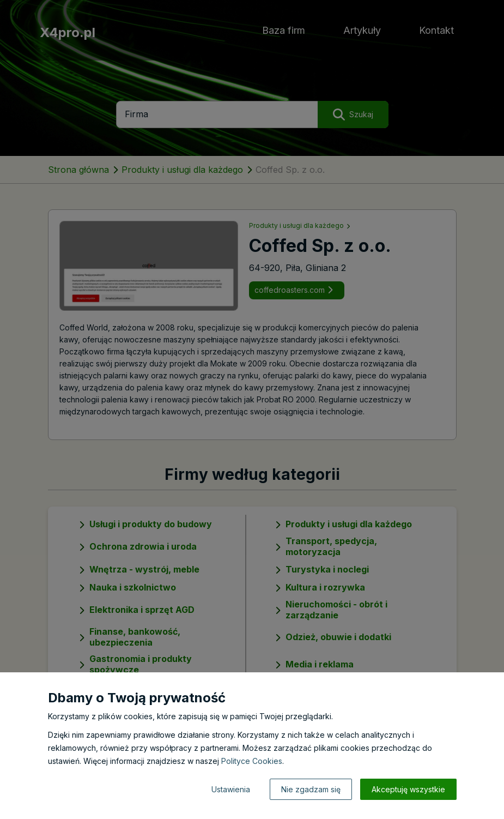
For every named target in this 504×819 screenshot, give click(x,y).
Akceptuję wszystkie (408, 789)
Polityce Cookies (252, 761)
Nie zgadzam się (311, 789)
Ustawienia (231, 789)
